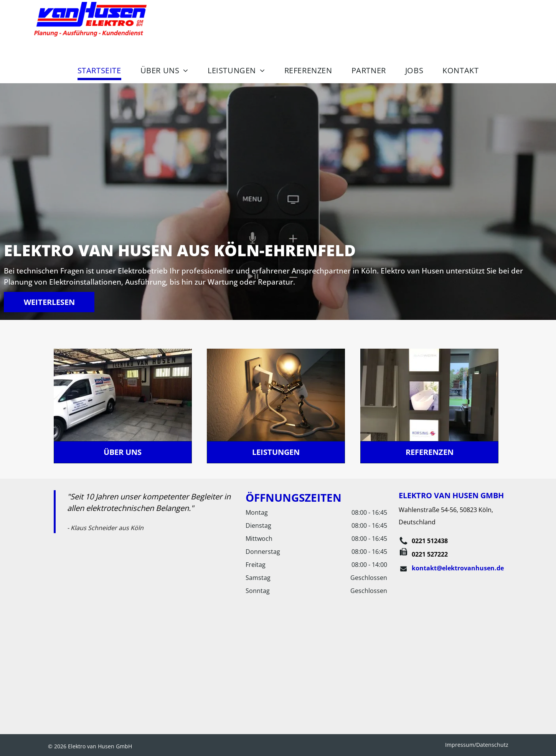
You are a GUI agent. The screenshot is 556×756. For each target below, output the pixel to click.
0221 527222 (430, 554)
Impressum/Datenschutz (477, 745)
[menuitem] (99, 70)
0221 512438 (430, 541)
